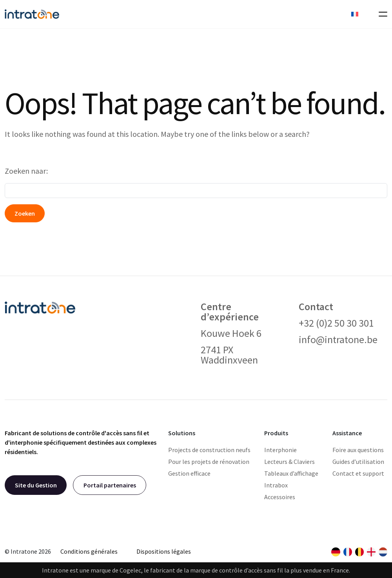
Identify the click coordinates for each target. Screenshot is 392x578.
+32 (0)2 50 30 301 (336, 323)
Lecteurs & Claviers (289, 462)
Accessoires (280, 497)
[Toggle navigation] (381, 14)
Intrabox (276, 485)
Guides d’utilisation (358, 462)
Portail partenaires (110, 485)
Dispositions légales (164, 551)
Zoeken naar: (26, 171)
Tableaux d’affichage (291, 473)
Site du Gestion (36, 485)
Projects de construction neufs (209, 450)
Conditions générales (89, 551)
